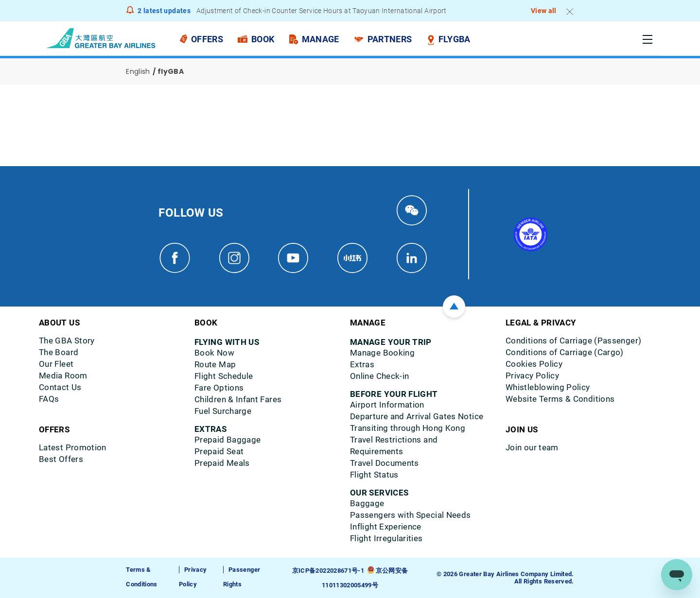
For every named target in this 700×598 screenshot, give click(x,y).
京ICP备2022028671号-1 (328, 571)
